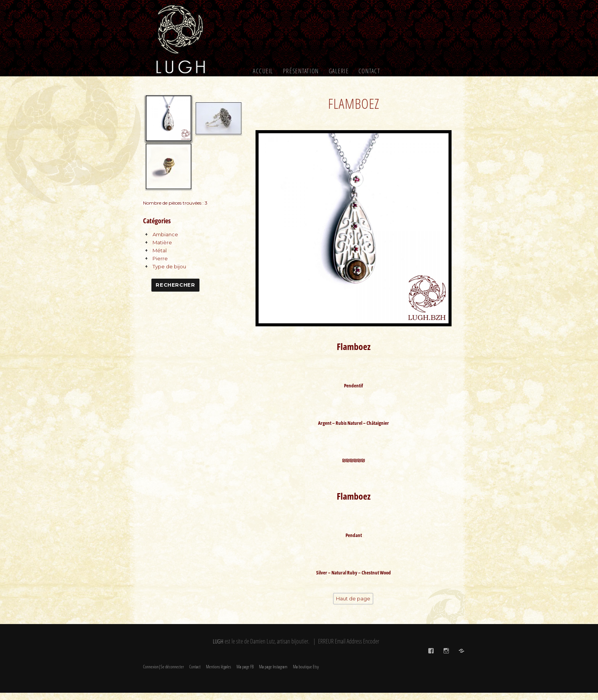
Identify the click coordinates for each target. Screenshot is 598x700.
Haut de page (353, 606)
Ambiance (165, 234)
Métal (160, 250)
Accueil (263, 71)
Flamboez (354, 103)
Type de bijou (169, 266)
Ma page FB (245, 674)
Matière (162, 242)
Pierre (160, 258)
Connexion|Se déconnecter (163, 674)
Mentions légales (219, 674)
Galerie (339, 71)
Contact (370, 71)
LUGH (218, 649)
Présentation (301, 71)
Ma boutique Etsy (306, 674)
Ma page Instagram (273, 674)
